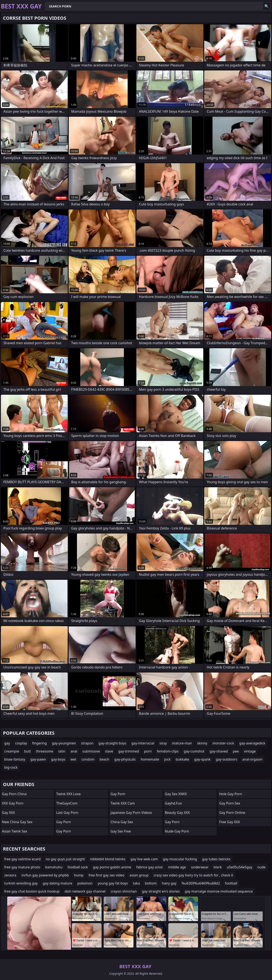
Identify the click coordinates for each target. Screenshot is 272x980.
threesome (45, 751)
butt (28, 751)
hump (79, 875)
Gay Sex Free (121, 831)
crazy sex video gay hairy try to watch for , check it (193, 875)
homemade (150, 759)
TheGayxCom (67, 803)
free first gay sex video (107, 875)
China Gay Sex (122, 822)
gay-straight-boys (113, 743)
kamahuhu (54, 867)
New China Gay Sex (17, 822)
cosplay (21, 743)
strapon (87, 743)
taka (136, 883)
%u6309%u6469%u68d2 (201, 883)
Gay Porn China (14, 794)
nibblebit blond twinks (108, 859)
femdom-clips (168, 751)
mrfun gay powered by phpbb (45, 875)
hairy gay (169, 883)
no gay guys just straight (65, 859)
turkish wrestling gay (21, 883)
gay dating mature (57, 883)
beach (104, 759)
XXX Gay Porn (13, 803)
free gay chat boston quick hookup (32, 891)
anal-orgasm (252, 759)
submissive (91, 751)
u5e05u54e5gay (239, 867)
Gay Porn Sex (230, 803)
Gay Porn (64, 822)
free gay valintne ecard (22, 859)
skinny (202, 743)
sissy (163, 743)
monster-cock (223, 743)
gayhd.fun (174, 803)
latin (62, 751)
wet (73, 759)
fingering (39, 743)
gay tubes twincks (216, 859)
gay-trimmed (128, 751)
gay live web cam (144, 859)
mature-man (182, 743)
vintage (250, 751)
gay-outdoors (226, 759)
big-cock (11, 767)
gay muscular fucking (180, 859)
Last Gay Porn (67, 813)
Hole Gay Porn (231, 794)
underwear (200, 867)
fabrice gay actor (150, 867)
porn (148, 751)
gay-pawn (38, 759)
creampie (12, 751)
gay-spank (202, 759)
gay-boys (58, 759)
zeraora (10, 875)
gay (7, 743)
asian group (139, 875)
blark (218, 867)
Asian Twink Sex (15, 831)
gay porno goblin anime (112, 867)
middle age (177, 867)
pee (236, 751)
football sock (78, 867)
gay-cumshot (194, 751)
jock (167, 759)
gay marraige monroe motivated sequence (219, 891)
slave (109, 751)
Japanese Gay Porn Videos (131, 813)
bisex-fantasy (15, 759)
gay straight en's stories (161, 891)
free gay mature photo (22, 867)
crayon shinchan (124, 891)
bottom (151, 883)
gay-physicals (125, 759)
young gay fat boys (113, 883)
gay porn (118, 794)
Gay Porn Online (232, 813)
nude (261, 867)
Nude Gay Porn (177, 831)
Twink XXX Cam (123, 803)
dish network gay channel (85, 891)
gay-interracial (143, 743)
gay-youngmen (64, 743)
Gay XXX (8, 813)
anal (74, 751)
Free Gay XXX (229, 822)
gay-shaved (219, 751)
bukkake (182, 759)
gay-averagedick (252, 743)
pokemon (85, 883)
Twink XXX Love (69, 794)
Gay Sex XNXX (176, 794)
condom (88, 759)
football (231, 883)
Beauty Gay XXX (177, 813)
